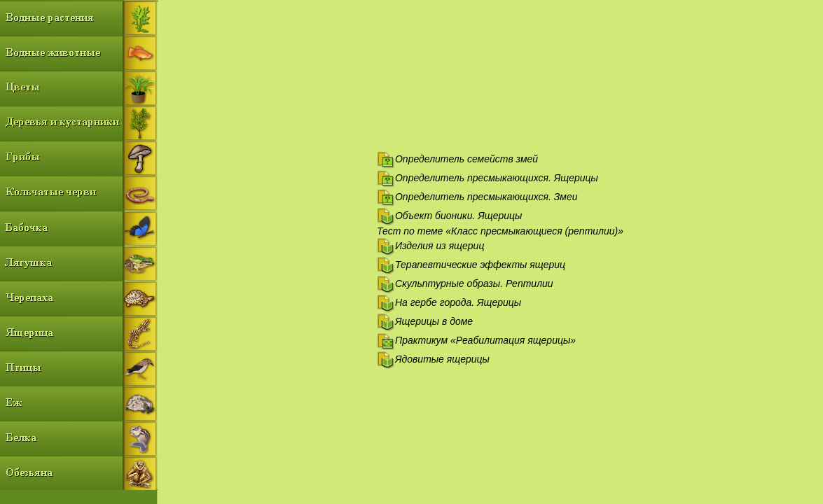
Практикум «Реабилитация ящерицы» (485, 340)
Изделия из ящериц (440, 246)
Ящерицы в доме (434, 321)
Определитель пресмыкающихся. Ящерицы (497, 178)
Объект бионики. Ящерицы (458, 216)
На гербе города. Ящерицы (458, 302)
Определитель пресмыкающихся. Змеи (486, 197)
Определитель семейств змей (466, 159)
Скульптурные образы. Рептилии (474, 283)
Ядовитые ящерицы (442, 359)
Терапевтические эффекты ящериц (480, 265)
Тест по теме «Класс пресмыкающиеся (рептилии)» (500, 231)
